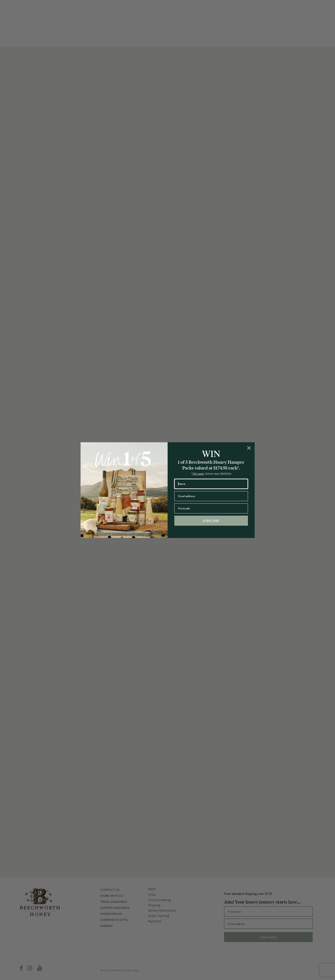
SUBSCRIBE (211, 521)
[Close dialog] (249, 448)
